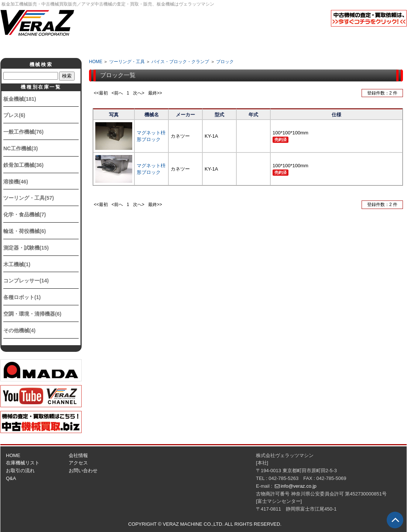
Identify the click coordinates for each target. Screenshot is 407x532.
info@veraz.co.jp (299, 486)
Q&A (234, 47)
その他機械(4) (19, 330)
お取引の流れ (20, 471)
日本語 (351, 35)
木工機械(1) (17, 264)
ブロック (225, 62)
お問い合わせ (83, 471)
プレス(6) (14, 115)
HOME (96, 62)
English (388, 35)
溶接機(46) (16, 182)
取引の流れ (172, 47)
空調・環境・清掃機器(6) (32, 314)
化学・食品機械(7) (25, 214)
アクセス (296, 47)
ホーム (49, 47)
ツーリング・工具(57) (29, 198)
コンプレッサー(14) (26, 281)
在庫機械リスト (23, 463)
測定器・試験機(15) (26, 248)
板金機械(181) (20, 99)
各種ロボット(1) (22, 297)
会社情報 (111, 47)
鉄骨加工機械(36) (23, 165)
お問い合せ (357, 47)
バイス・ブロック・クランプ (180, 62)
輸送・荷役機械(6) (25, 231)
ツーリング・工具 (127, 62)
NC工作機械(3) (20, 148)
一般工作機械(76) (23, 132)
